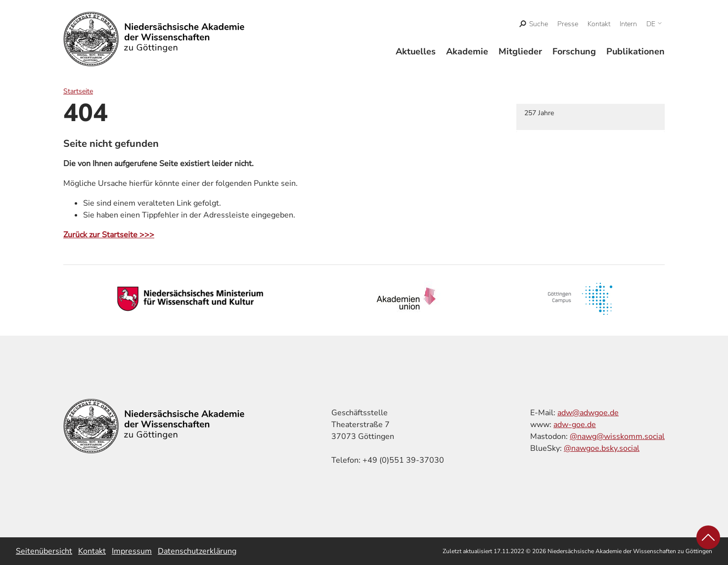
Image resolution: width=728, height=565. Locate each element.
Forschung (574, 51)
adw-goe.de (575, 425)
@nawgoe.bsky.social (602, 448)
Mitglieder (520, 51)
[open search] (534, 24)
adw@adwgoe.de (588, 413)
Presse (568, 24)
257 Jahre (539, 113)
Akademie (467, 51)
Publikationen (636, 51)
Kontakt (599, 24)
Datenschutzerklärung (197, 551)
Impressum (132, 551)
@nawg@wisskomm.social (617, 436)
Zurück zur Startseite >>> (109, 235)
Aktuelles (416, 51)
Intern (628, 24)
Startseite (78, 91)
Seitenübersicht (44, 551)
